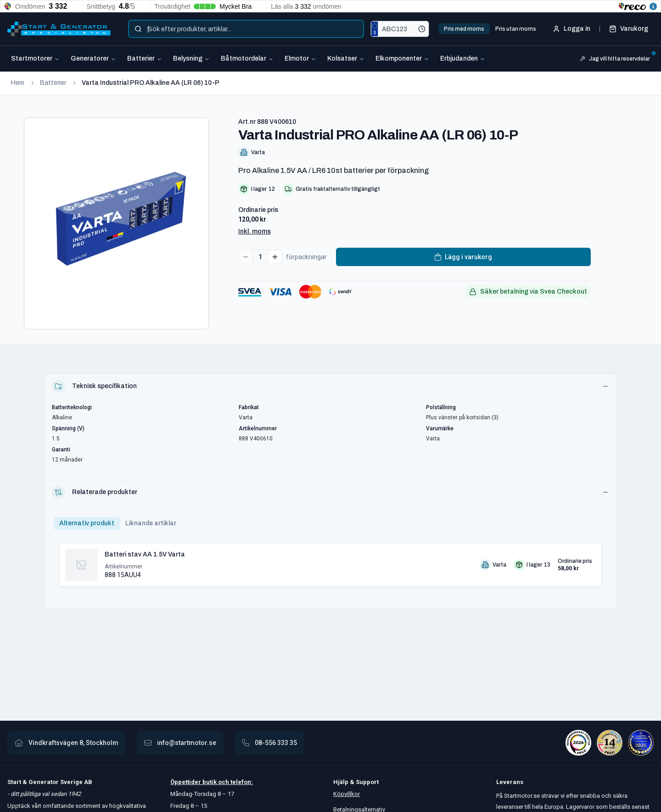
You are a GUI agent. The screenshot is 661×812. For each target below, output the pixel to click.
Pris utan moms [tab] (516, 29)
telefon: (241, 782)
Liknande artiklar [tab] (151, 523)
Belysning (191, 58)
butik (210, 782)
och (223, 782)
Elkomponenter (402, 58)
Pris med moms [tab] (464, 29)
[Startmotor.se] (59, 29)
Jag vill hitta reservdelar (617, 58)
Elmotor (300, 58)
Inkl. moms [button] (255, 231)
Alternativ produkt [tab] (87, 523)
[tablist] (490, 29)
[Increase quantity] (275, 257)
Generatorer (93, 58)
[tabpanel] (330, 561)
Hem (18, 83)
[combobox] (246, 29)
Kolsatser (346, 58)
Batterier (145, 58)
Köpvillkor (347, 794)
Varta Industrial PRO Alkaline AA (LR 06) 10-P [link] (151, 83)
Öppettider (186, 782)
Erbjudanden (463, 58)
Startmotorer (35, 58)
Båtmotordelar (247, 58)
